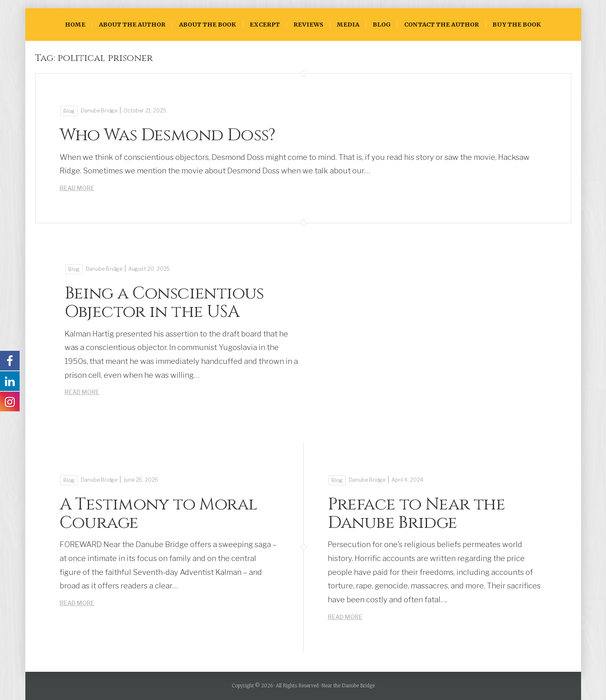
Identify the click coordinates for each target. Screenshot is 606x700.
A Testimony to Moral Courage (159, 514)
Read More (77, 188)
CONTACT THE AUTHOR (442, 25)
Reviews (308, 25)
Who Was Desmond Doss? (168, 135)
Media (348, 25)
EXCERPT (265, 25)
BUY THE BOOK (517, 25)
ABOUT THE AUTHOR (132, 25)
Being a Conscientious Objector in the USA (164, 303)
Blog (382, 25)
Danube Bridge (99, 111)
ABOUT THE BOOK (208, 25)
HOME (75, 25)
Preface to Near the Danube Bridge (417, 514)
